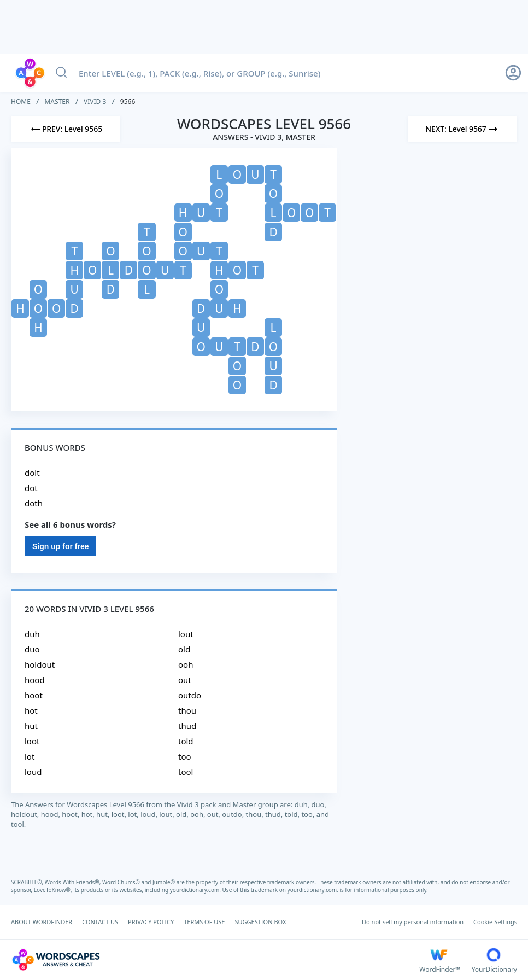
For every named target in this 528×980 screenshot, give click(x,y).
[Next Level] (462, 129)
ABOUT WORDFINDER (42, 922)
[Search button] (61, 73)
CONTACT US (100, 922)
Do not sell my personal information (413, 922)
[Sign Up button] (513, 73)
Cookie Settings (495, 922)
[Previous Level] (66, 129)
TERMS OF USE (204, 922)
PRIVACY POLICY (151, 922)
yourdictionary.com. (196, 890)
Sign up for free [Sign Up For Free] (60, 546)
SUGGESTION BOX (260, 922)
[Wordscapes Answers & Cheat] (215, 960)
